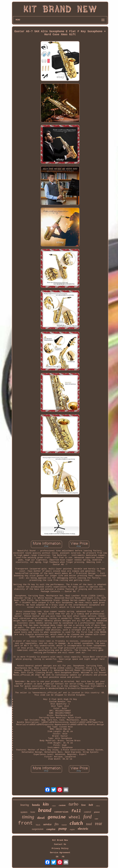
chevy (98, 806)
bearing (25, 805)
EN (57, 857)
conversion (61, 812)
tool (89, 824)
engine (72, 829)
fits (57, 824)
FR (63, 857)
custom (62, 805)
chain (54, 806)
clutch (76, 823)
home (33, 812)
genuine (57, 817)
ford (88, 817)
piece (97, 812)
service (47, 824)
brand (45, 810)
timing (28, 817)
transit (64, 825)
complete (51, 829)
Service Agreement (60, 853)
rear (99, 823)
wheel (75, 817)
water (96, 819)
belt (91, 805)
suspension (38, 829)
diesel (41, 818)
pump (63, 829)
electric (83, 829)
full (76, 811)
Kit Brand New (60, 840)
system (24, 812)
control (88, 812)
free (84, 805)
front (25, 823)
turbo (74, 804)
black (38, 825)
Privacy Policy (60, 848)
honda (36, 805)
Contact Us (60, 844)
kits (46, 804)
